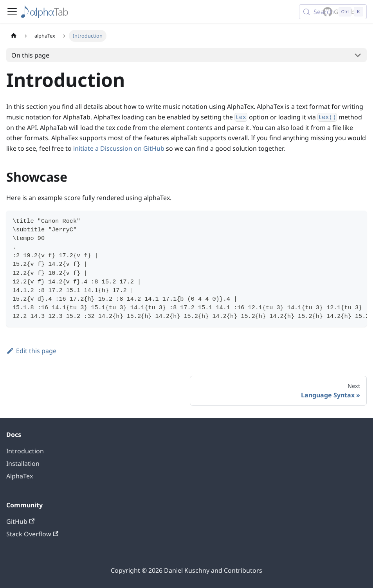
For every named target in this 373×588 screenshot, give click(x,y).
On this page (30, 55)
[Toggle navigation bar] (12, 12)
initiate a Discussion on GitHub (119, 148)
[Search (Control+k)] (333, 12)
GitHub (20, 521)
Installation (23, 464)
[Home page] (14, 36)
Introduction (25, 451)
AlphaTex (20, 476)
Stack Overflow (32, 534)
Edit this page (31, 351)
